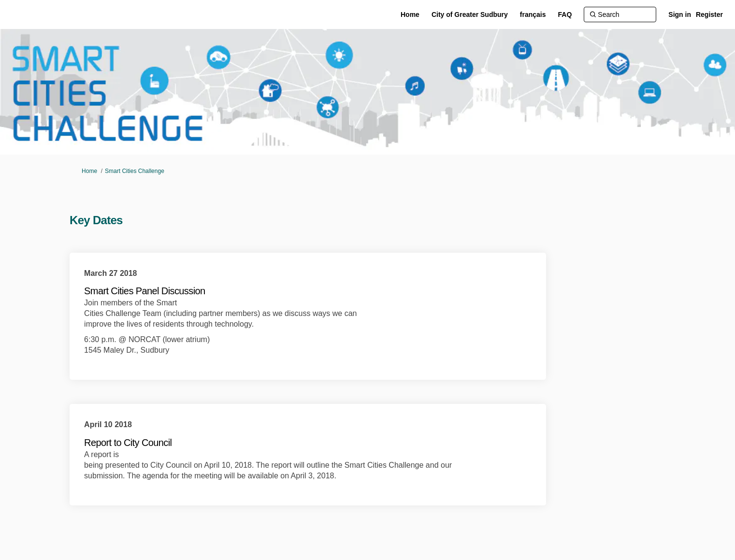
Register (709, 14)
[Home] (410, 14)
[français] (533, 14)
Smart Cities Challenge (135, 171)
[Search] (620, 14)
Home (89, 171)
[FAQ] (565, 14)
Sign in (680, 14)
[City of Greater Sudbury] (470, 14)
